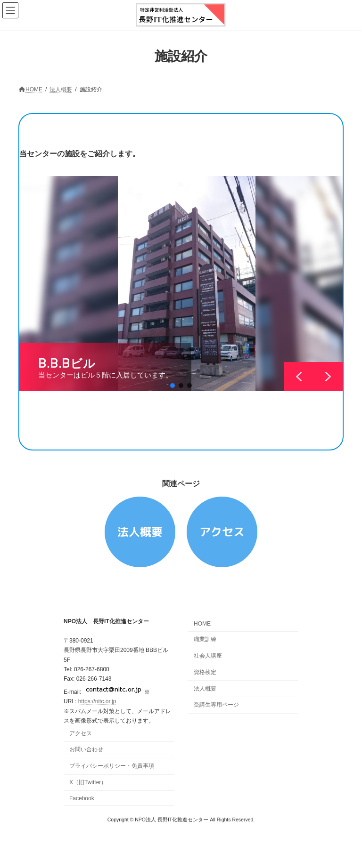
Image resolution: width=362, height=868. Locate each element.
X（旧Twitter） (88, 782)
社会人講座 (208, 656)
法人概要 (205, 688)
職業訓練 (205, 639)
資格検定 (205, 672)
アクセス (81, 733)
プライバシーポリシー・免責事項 (112, 766)
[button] (173, 386)
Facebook (82, 798)
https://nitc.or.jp (97, 701)
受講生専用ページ (216, 705)
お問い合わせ (86, 749)
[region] (181, 284)
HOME (202, 624)
